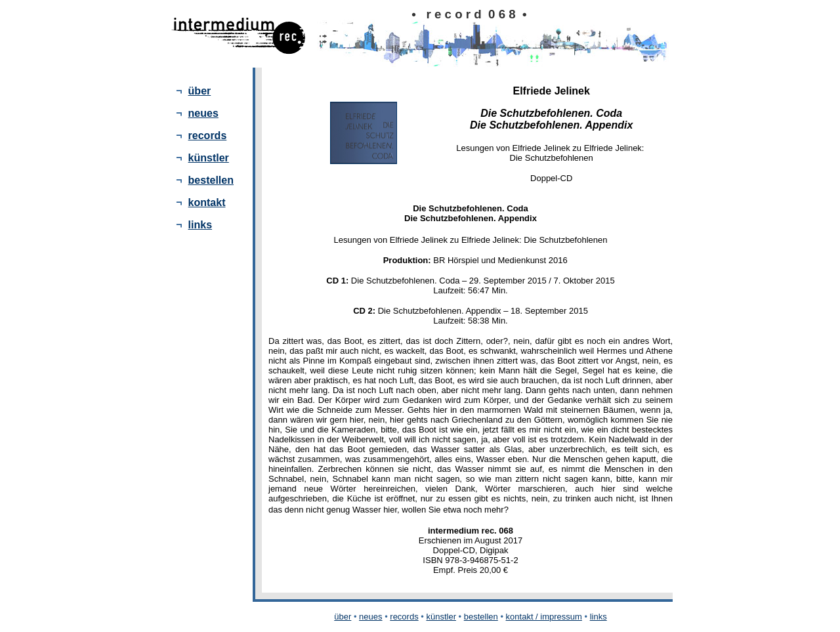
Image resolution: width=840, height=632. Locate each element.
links (200, 225)
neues (203, 113)
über (200, 91)
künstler (209, 158)
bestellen (211, 180)
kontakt (207, 202)
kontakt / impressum (544, 617)
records (208, 136)
